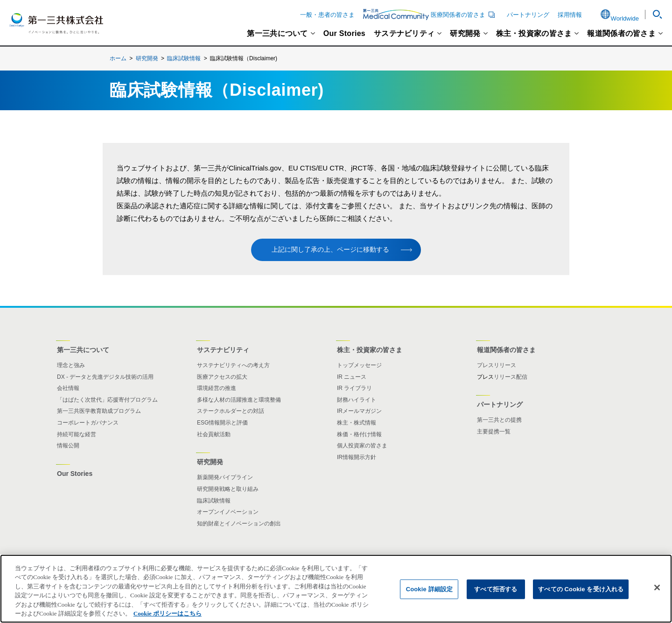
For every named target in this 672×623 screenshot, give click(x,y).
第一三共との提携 (499, 420)
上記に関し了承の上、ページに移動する (330, 249)
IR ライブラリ (354, 388)
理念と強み (71, 365)
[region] (336, 589)
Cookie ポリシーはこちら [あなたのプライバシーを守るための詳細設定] (168, 613)
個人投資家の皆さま (362, 446)
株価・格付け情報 (359, 434)
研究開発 (465, 34)
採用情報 (570, 15)
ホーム (118, 58)
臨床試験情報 (184, 58)
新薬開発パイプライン (225, 477)
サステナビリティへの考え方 (233, 365)
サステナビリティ (404, 34)
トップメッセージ (359, 365)
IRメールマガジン (359, 411)
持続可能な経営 (77, 434)
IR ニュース (352, 377)
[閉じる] (657, 588)
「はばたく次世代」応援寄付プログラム (107, 400)
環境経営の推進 (217, 388)
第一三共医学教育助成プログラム (99, 411)
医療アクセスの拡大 (222, 377)
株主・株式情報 (357, 423)
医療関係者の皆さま (430, 14)
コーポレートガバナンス (88, 423)
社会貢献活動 (214, 434)
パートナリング (528, 15)
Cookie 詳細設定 (429, 589)
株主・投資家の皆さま (534, 34)
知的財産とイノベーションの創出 (239, 524)
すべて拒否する (496, 589)
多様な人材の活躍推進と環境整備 (239, 400)
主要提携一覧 (494, 432)
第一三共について (277, 34)
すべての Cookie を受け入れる (581, 589)
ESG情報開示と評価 (222, 423)
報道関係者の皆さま (621, 34)
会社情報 (68, 388)
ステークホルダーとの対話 (231, 411)
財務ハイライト (357, 400)
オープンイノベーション (228, 512)
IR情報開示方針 (357, 457)
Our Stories (344, 34)
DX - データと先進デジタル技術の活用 (105, 377)
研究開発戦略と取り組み (228, 489)
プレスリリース (497, 365)
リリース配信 (511, 377)
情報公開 (68, 446)
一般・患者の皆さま (327, 15)
